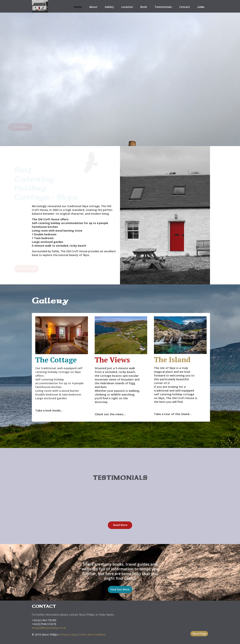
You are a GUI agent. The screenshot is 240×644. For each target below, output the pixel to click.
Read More (120, 525)
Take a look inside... (49, 410)
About (93, 7)
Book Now (44, 127)
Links (201, 7)
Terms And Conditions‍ (92, 635)
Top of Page (199, 634)
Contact (185, 7)
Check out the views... (110, 414)
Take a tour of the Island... (173, 414)
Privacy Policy (68, 635)
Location (127, 7)
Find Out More (40, 269)
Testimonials (163, 7)
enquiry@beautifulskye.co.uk (49, 628)
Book (144, 7)
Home (78, 7)
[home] (40, 6)
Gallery (109, 7)
